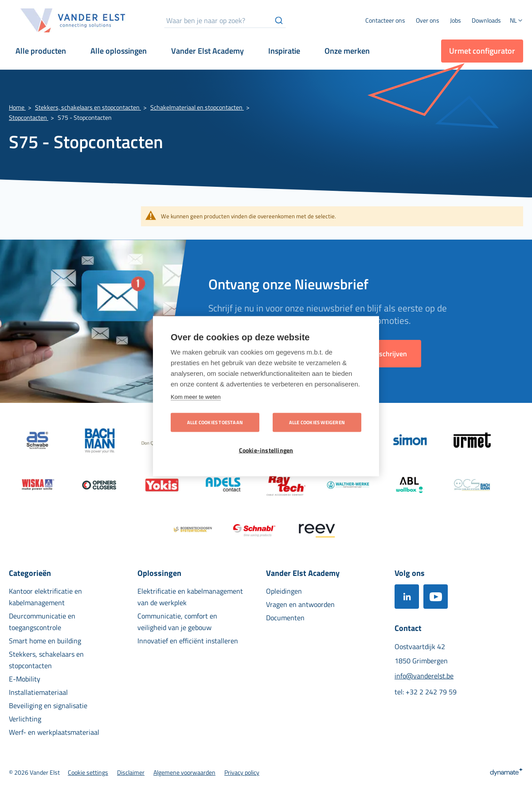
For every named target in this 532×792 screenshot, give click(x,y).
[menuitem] (428, 20)
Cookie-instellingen (266, 450)
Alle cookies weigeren (317, 422)
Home (17, 107)
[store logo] (73, 20)
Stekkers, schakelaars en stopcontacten (88, 107)
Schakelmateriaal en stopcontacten (197, 107)
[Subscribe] (390, 354)
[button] (516, 21)
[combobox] (225, 20)
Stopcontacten (29, 117)
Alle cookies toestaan (215, 422)
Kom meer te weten (196, 396)
